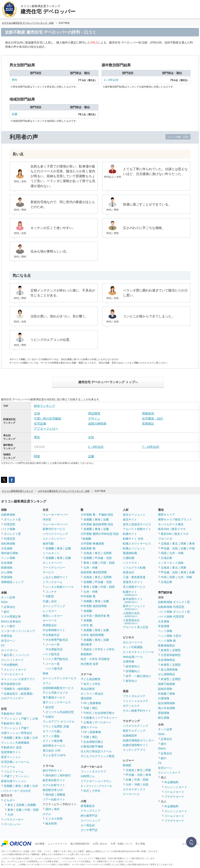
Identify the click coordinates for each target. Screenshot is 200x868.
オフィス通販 (51, 736)
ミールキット (51, 553)
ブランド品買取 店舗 (56, 726)
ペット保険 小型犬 (170, 636)
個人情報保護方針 (80, 844)
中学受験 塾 (88, 596)
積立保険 (164, 718)
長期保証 (148, 423)
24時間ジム (88, 776)
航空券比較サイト (54, 780)
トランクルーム (53, 582)
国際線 (61, 795)
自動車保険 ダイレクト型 (174, 602)
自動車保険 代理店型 (171, 607)
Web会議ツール (133, 657)
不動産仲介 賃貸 (11, 747)
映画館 (127, 765)
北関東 (20, 805)
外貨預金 (7, 636)
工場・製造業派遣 (134, 577)
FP (85, 703)
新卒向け (131, 681)
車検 (45, 673)
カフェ (47, 683)
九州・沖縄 (91, 568)
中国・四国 (32, 810)
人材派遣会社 (131, 622)
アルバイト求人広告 (136, 627)
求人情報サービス (134, 587)
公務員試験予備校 (92, 746)
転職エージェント (134, 548)
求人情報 (140, 844)
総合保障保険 (166, 703)
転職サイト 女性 (133, 539)
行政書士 (89, 718)
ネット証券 (8, 597)
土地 (35, 719)
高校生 (88, 649)
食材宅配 (48, 544)
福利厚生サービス (54, 746)
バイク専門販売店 (57, 659)
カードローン (9, 650)
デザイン (94, 418)
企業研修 (128, 661)
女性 (91, 437)
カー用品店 (88, 825)
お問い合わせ (100, 844)
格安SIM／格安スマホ (172, 529)
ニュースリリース (57, 844)
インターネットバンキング (18, 631)
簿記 (95, 708)
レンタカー (50, 611)
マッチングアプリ (134, 750)
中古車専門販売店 (57, 640)
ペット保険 (8, 558)
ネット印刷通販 (133, 647)
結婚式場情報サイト (136, 745)
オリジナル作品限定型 (60, 712)
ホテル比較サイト (54, 785)
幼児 (86, 684)
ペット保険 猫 (167, 641)
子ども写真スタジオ (55, 693)
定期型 (176, 650)
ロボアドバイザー (12, 698)
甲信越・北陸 (103, 558)
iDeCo (162, 748)
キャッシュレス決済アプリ (18, 679)
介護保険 (164, 698)
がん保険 (7, 572)
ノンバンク (22, 655)
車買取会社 (50, 625)
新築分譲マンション (14, 781)
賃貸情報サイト (11, 752)
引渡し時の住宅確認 (48, 418)
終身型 (165, 650)
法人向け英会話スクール (96, 751)
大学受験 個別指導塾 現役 (97, 524)
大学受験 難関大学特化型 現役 (100, 534)
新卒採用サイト (133, 600)
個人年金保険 (166, 708)
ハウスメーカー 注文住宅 (16, 791)
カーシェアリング (54, 606)
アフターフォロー (46, 429)
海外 (57, 809)
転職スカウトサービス (137, 544)
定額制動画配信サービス (58, 688)
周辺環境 (94, 413)
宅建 (86, 708)
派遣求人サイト (133, 582)
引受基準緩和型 (171, 655)
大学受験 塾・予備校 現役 (97, 515)
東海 (18, 738)
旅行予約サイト (53, 770)
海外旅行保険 (9, 553)
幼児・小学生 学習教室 (95, 659)
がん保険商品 (166, 674)
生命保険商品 (166, 660)
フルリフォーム (14, 772)
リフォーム (8, 767)
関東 (37, 456)
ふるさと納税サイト (55, 577)
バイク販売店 (51, 654)
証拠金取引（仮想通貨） (19, 694)
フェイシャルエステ (136, 701)
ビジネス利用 (54, 819)
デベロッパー (12, 824)
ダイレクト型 (12, 519)
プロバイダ (165, 539)
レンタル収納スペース (60, 587)
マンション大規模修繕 (15, 743)
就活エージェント (134, 515)
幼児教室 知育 (89, 664)
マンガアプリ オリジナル (59, 722)
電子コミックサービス (57, 702)
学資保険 (7, 577)
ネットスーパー (53, 563)
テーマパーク (131, 794)
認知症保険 (165, 689)
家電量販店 (88, 806)
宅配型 (50, 596)
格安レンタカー (53, 616)
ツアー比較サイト (54, 799)
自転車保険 (8, 544)
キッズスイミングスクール (96, 786)
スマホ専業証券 (11, 617)
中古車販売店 (51, 635)
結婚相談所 (130, 736)
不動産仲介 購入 (11, 723)
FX (3, 645)
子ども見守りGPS (54, 755)
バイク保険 (8, 529)
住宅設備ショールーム (15, 762)
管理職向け (133, 671)
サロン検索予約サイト (137, 711)
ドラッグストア (91, 811)
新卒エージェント (134, 607)
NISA (4, 602)
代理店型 (9, 524)
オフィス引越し (53, 731)
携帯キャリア (166, 515)
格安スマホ (181, 534)
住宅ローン (8, 641)
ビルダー (9, 800)
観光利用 (51, 823)
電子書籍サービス (54, 697)
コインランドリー (54, 539)
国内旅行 (51, 775)
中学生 (99, 649)
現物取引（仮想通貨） (18, 689)
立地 (37, 413)
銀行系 (8, 655)
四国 (164, 553)
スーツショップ (91, 820)
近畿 (15, 114)
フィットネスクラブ (93, 772)
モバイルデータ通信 (171, 524)
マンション (11, 719)
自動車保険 (8, 515)
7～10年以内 (151, 447)
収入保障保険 (169, 670)
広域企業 (166, 558)
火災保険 (7, 548)
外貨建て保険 (166, 694)
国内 (48, 809)
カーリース (50, 620)
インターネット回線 (171, 563)
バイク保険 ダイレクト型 (174, 612)
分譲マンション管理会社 (17, 733)
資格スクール (89, 727)
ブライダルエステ (134, 696)
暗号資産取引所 (11, 684)
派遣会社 (128, 572)
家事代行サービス (54, 529)
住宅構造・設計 (153, 418)
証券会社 (9, 607)
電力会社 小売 (52, 750)
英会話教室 (88, 689)
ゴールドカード (14, 674)
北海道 (88, 553)
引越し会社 (50, 601)
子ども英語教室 (91, 679)
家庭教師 (86, 654)
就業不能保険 (166, 684)
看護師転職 (130, 553)
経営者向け (133, 666)
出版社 (50, 717)
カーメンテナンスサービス (60, 678)
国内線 (50, 795)
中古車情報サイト (54, 630)
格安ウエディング (134, 731)
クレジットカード (12, 660)
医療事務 (95, 703)
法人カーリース (133, 642)
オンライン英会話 (92, 694)
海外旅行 (65, 775)
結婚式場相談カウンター (138, 740)
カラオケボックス (134, 789)
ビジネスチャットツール (138, 652)
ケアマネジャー (107, 718)
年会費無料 (11, 665)
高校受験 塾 (88, 548)
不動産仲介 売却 (11, 714)
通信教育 (86, 644)
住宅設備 (40, 423)
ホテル (47, 814)
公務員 (88, 722)
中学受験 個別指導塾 (94, 606)
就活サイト (130, 519)
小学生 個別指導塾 (92, 635)
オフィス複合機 (53, 741)
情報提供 (148, 413)
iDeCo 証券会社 (11, 621)
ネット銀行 (8, 626)
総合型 (50, 707)
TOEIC (88, 713)
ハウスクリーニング (55, 534)
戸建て (25, 719)
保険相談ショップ (12, 582)
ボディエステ (131, 706)
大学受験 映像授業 (92, 544)
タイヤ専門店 (89, 830)
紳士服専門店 (89, 816)
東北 (10, 805)
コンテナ (51, 592)
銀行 (7, 612)
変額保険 (164, 713)
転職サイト (130, 534)
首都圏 (8, 738)
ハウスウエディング (136, 726)
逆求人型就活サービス (137, 524)
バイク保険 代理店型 (171, 617)
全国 (145, 784)
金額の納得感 (97, 423)
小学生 (110, 649)
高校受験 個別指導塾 (94, 572)
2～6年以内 (111, 80)
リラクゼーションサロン (96, 781)
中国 (192, 548)
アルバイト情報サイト (137, 529)
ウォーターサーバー (55, 515)
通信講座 (86, 698)
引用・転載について (121, 844)
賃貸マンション (11, 757)
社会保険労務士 (105, 713)
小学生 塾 (87, 625)
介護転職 (128, 558)
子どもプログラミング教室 (98, 756)
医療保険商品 (166, 645)
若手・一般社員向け (138, 676)
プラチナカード (174, 797)
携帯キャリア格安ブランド (175, 519)
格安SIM (166, 534)
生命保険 (7, 563)
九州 (35, 738)
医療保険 (7, 568)
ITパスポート (103, 722)
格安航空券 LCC (53, 790)
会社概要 (40, 844)
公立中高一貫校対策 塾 (95, 616)
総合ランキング (45, 406)
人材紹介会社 (131, 614)
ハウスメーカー (14, 819)
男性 (15, 80)
